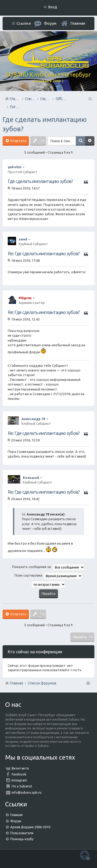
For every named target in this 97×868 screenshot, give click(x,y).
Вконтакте (20, 768)
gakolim (15, 167)
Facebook (19, 774)
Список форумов (42, 683)
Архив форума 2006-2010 (30, 827)
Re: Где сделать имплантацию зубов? (44, 253)
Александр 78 (33, 419)
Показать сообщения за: (48, 567)
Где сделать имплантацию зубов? (40, 181)
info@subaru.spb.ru (27, 792)
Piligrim (25, 298)
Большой (31, 478)
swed (23, 239)
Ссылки (24, 23)
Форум (16, 821)
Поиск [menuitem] (90, 99)
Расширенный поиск (90, 141)
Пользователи (22, 833)
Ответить (18, 141)
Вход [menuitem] (53, 7)
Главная (78, 23)
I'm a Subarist (22, 786)
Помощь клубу (22, 839)
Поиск (80, 141)
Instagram (19, 780)
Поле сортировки (48, 576)
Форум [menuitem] (50, 23)
